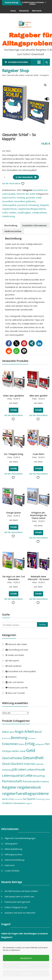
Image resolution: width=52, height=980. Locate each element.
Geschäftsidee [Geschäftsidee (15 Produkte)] (12, 758)
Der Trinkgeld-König (14, 454)
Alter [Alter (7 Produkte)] (12, 732)
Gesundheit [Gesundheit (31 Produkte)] (33, 758)
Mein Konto (37, 11)
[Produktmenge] (6, 178)
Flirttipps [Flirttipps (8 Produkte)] (7, 751)
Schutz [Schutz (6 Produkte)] (11, 799)
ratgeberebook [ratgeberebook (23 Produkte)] (29, 787)
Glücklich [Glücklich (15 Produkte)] (17, 764)
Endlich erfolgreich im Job (16, 907)
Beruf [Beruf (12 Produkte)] (38, 732)
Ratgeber (45, 205)
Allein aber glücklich (38, 396)
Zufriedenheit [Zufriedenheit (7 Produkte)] (19, 803)
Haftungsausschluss (14, 854)
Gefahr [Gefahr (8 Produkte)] (16, 751)
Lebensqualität (9, 205)
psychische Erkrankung (28, 205)
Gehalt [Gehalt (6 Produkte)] (23, 751)
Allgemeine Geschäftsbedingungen (20, 838)
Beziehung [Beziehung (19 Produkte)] (19, 738)
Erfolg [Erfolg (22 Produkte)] (30, 744)
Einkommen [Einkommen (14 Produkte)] (10, 744)
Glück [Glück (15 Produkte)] (6, 764)
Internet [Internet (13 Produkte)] (29, 764)
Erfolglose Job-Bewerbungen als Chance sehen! (38, 515)
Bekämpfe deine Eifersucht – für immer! (38, 578)
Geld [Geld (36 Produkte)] (31, 750)
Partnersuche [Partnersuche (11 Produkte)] (31, 781)
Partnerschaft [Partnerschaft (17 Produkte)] (12, 781)
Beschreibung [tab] (11, 225)
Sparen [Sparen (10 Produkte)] (31, 799)
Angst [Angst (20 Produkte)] (19, 731)
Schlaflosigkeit (24, 213)
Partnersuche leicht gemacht (17, 902)
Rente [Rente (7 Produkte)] (5, 799)
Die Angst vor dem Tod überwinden (14, 578)
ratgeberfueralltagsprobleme (32, 209)
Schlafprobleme (39, 213)
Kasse (13, 11)
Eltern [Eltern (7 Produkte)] (22, 744)
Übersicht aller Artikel (16, 75)
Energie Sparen (14, 513)
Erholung (21, 198)
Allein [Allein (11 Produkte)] (6, 732)
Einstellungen (26, 973)
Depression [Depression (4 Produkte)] (32, 738)
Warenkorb (24, 11)
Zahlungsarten (11, 844)
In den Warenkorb (24, 177)
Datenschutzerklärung (14, 860)
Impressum (10, 865)
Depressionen (9, 198)
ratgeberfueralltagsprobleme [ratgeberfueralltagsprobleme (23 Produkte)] (25, 793)
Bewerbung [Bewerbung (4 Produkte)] (6, 738)
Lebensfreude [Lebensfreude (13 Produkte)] (36, 769)
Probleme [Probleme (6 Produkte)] (45, 782)
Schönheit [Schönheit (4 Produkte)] (19, 799)
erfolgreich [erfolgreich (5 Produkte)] (40, 744)
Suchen (42, 624)
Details (14, 410)
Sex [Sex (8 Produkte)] (25, 799)
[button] (45, 85)
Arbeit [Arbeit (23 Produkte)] (29, 731)
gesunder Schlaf (34, 198)
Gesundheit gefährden (25, 201)
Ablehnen (26, 966)
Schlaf (5, 213)
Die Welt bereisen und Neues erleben (34, 3)
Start (4, 75)
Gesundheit (8, 201)
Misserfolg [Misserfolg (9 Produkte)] (39, 776)
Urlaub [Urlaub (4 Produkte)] (47, 799)
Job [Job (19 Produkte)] (15, 769)
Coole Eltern (38, 454)
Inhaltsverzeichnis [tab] (13, 231)
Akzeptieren (26, 958)
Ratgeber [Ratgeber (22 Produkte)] (9, 787)
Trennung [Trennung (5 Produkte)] (40, 799)
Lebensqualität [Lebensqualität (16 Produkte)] (13, 775)
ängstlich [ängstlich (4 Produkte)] (29, 803)
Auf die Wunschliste (13, 183)
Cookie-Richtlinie (12, 871)
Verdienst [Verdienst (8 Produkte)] (7, 803)
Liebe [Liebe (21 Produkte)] (28, 775)
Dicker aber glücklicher (14, 396)
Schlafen (12, 213)
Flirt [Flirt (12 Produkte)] (47, 744)
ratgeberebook (9, 209)
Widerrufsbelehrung (13, 849)
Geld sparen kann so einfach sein (19, 897)
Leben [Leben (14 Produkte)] (22, 769)
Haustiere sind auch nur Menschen (20, 913)
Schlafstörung (9, 216)
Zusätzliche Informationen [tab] (34, 225)
